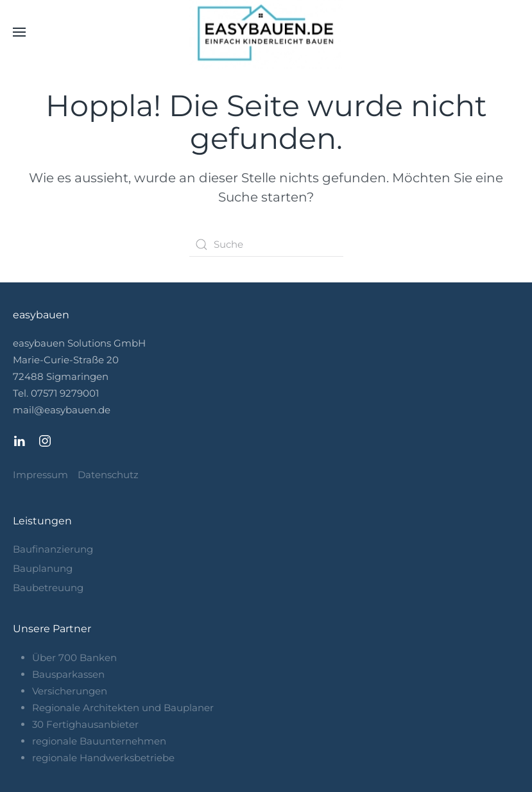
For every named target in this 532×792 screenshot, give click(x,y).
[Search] (266, 245)
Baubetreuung (48, 588)
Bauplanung (43, 568)
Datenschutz (108, 475)
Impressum (40, 475)
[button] (19, 32)
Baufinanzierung (53, 549)
